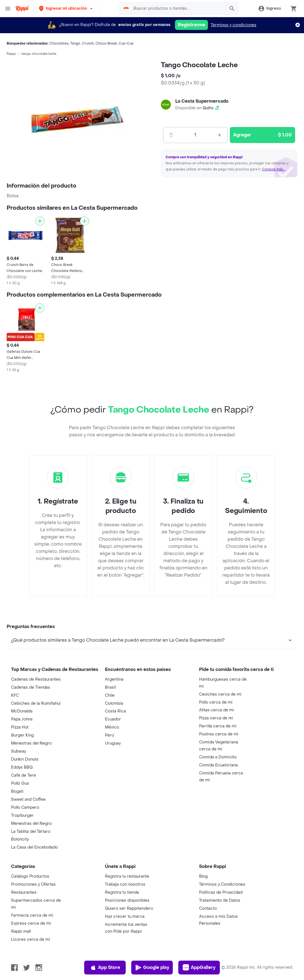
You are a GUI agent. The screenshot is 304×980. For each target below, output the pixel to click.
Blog (203, 876)
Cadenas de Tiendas (31, 687)
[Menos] (171, 135)
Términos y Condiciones (222, 884)
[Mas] (220, 135)
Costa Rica (115, 711)
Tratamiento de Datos (220, 900)
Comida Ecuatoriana (218, 765)
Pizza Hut (20, 727)
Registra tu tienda (122, 892)
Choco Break (106, 43)
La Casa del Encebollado (34, 847)
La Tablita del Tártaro (31, 832)
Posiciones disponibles (127, 900)
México (112, 727)
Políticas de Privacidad (221, 892)
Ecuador (113, 719)
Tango (75, 43)
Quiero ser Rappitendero (129, 908)
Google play (152, 968)
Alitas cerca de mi (217, 710)
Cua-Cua (126, 43)
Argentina (114, 679)
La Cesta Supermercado (202, 101)
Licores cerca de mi (31, 939)
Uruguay (113, 743)
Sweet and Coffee (28, 799)
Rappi (11, 54)
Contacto (208, 908)
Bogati (17, 791)
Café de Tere (24, 775)
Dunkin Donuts (25, 759)
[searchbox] (178, 9)
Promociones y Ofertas (33, 884)
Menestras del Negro (31, 743)
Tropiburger (22, 816)
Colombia (114, 703)
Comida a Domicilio (218, 757)
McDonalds (22, 711)
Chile (110, 695)
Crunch (88, 43)
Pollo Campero (25, 807)
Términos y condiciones (234, 25)
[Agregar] (40, 221)
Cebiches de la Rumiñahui (36, 703)
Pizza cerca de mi (216, 718)
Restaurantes (24, 892)
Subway (19, 751)
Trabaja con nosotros (125, 884)
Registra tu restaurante (127, 876)
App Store (105, 968)
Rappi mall (21, 931)
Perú (109, 735)
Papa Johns (22, 719)
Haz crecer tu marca (125, 917)
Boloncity (20, 839)
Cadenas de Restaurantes (36, 679)
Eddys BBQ (22, 767)
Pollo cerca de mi (216, 702)
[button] (66, 8)
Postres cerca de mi (219, 734)
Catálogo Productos (30, 876)
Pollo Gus (20, 783)
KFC (15, 695)
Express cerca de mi (31, 923)
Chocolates (59, 43)
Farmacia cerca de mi (32, 915)
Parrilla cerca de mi (218, 726)
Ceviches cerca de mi (220, 694)
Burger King (22, 735)
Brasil (110, 687)
